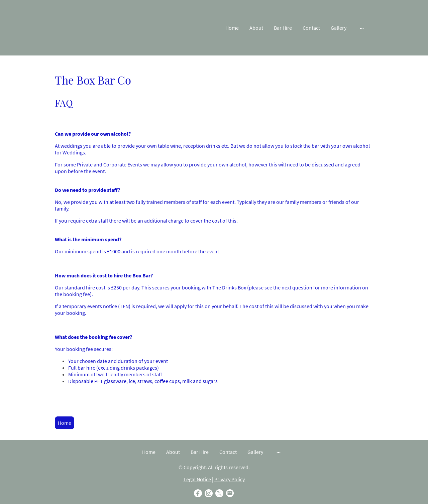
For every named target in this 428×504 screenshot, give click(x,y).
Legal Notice (197, 479)
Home (65, 423)
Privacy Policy (230, 479)
